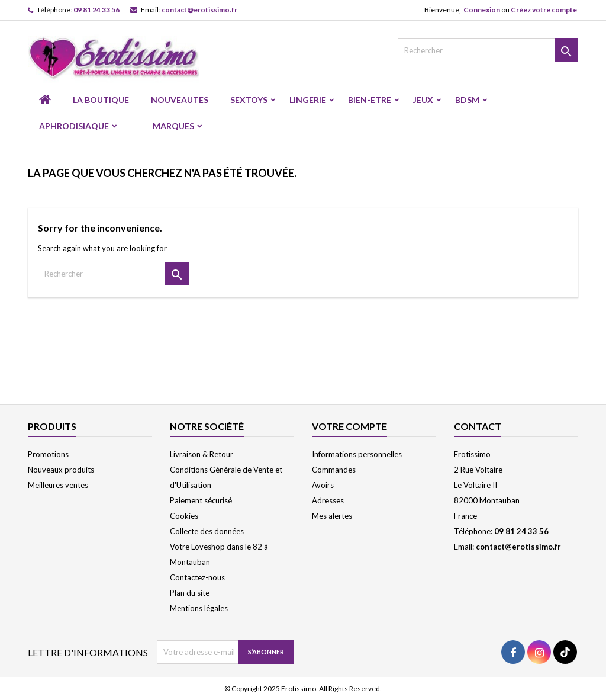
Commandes (334, 470)
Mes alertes (332, 516)
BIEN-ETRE (370, 100)
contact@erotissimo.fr (199, 10)
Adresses (328, 500)
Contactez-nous (197, 577)
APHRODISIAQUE (74, 126)
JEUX (423, 100)
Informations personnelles (357, 454)
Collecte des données (207, 531)
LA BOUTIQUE (101, 100)
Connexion (482, 10)
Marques (173, 126)
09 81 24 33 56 (96, 10)
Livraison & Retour (202, 454)
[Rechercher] (488, 50)
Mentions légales (199, 608)
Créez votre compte (544, 10)
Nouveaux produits (61, 470)
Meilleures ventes (58, 485)
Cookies (184, 516)
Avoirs (323, 485)
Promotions (48, 454)
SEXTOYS (249, 100)
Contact (478, 426)
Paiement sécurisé (201, 500)
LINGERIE (308, 100)
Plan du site (190, 593)
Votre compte (349, 426)
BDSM (467, 100)
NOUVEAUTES (180, 100)
